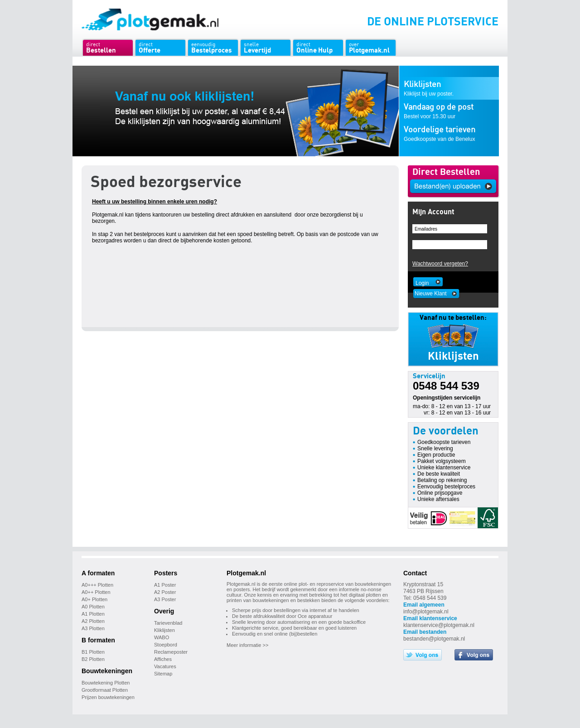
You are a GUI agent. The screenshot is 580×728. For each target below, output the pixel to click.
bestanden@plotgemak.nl (434, 639)
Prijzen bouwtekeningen (108, 697)
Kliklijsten (164, 630)
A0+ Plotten (94, 599)
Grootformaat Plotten (105, 690)
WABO (162, 637)
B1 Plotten (93, 652)
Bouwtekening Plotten (106, 683)
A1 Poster (165, 585)
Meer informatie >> (247, 645)
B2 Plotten (93, 659)
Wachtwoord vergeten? (440, 264)
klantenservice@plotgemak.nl (439, 625)
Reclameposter (171, 652)
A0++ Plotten (96, 592)
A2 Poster (165, 592)
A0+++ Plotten (97, 585)
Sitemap (163, 674)
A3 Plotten (93, 628)
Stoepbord (166, 645)
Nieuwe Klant (431, 294)
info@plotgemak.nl (426, 612)
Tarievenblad (168, 623)
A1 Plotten (93, 614)
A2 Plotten (93, 621)
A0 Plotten (93, 607)
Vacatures (165, 666)
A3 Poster (165, 599)
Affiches (163, 659)
